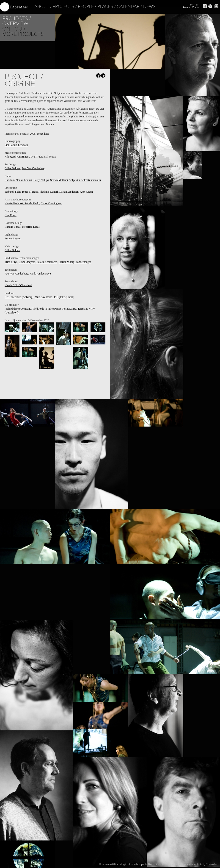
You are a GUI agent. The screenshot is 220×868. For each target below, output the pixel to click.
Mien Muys (11, 262)
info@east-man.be (129, 864)
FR (192, 5)
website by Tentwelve (206, 864)
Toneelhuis (43, 134)
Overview (15, 24)
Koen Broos (155, 864)
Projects (54, 7)
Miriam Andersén (69, 192)
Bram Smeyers (27, 262)
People (76, 7)
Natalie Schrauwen (47, 262)
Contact (196, 7)
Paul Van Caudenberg (33, 168)
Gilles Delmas (12, 168)
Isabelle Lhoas (13, 227)
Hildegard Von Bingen (17, 157)
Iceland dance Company (18, 309)
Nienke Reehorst (14, 203)
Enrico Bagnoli (13, 238)
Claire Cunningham (51, 203)
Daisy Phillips (41, 180)
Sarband (9, 192)
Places (96, 7)
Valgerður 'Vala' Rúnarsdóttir (85, 180)
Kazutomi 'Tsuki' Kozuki (18, 180)
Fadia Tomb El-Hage (26, 192)
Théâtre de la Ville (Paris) (47, 309)
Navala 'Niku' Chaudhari (18, 285)
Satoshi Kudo (32, 203)
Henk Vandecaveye (40, 274)
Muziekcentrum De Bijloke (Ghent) (55, 297)
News (140, 7)
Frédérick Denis (31, 227)
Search (186, 7)
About (32, 7)
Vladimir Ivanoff (48, 192)
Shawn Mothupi (59, 180)
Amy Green (86, 192)
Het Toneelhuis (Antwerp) (19, 297)
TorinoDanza (69, 309)
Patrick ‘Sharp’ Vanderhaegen (75, 262)
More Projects (23, 34)
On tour (14, 29)
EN (197, 5)
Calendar (119, 7)
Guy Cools (11, 215)
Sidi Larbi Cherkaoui (16, 145)
